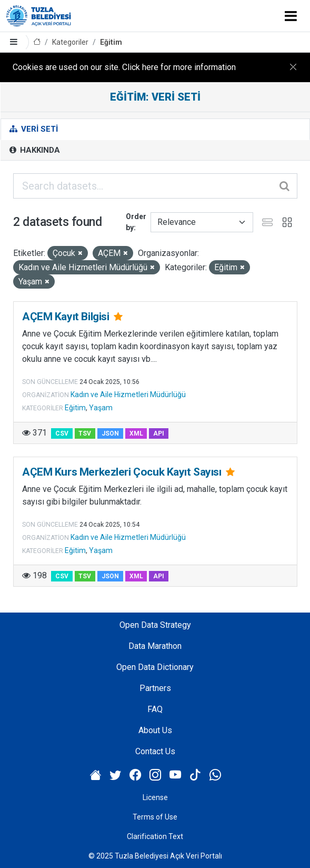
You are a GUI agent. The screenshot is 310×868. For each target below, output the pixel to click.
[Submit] (285, 186)
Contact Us (155, 751)
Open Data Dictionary (155, 667)
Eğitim (111, 42)
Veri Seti (34, 129)
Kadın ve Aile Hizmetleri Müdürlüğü (128, 394)
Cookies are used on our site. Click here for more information (124, 67)
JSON (110, 433)
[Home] (37, 42)
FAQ (155, 709)
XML (136, 433)
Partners (155, 688)
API (159, 433)
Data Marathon (155, 646)
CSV (62, 433)
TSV (85, 433)
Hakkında (35, 150)
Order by (136, 222)
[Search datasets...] (155, 186)
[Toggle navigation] (291, 16)
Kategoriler (70, 42)
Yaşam (101, 408)
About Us (155, 730)
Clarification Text (155, 836)
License (155, 797)
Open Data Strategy (155, 625)
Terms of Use (155, 817)
